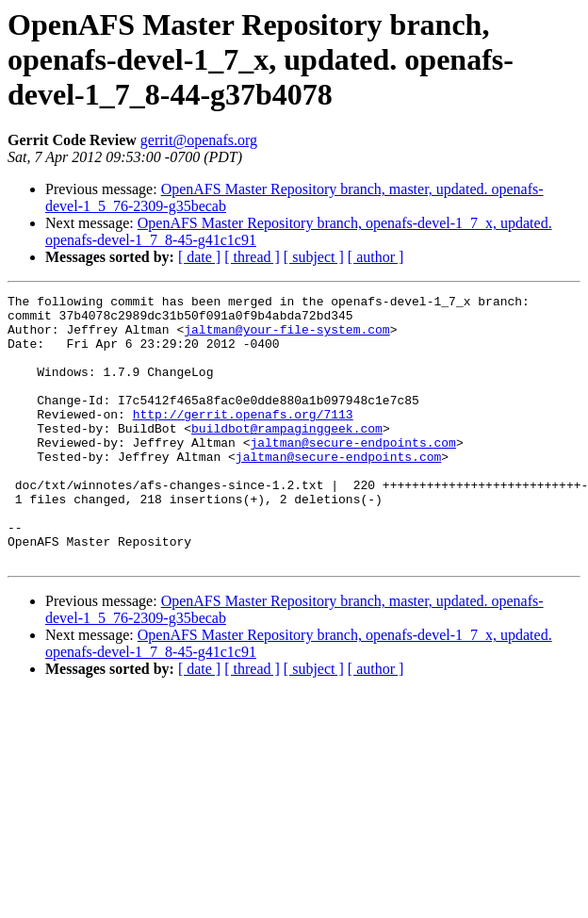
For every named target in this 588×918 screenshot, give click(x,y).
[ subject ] (314, 257)
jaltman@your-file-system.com (286, 337)
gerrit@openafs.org (199, 140)
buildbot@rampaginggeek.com (287, 456)
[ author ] (376, 257)
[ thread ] (252, 257)
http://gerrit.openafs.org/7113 (243, 439)
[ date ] (199, 257)
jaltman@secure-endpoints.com (352, 473)
